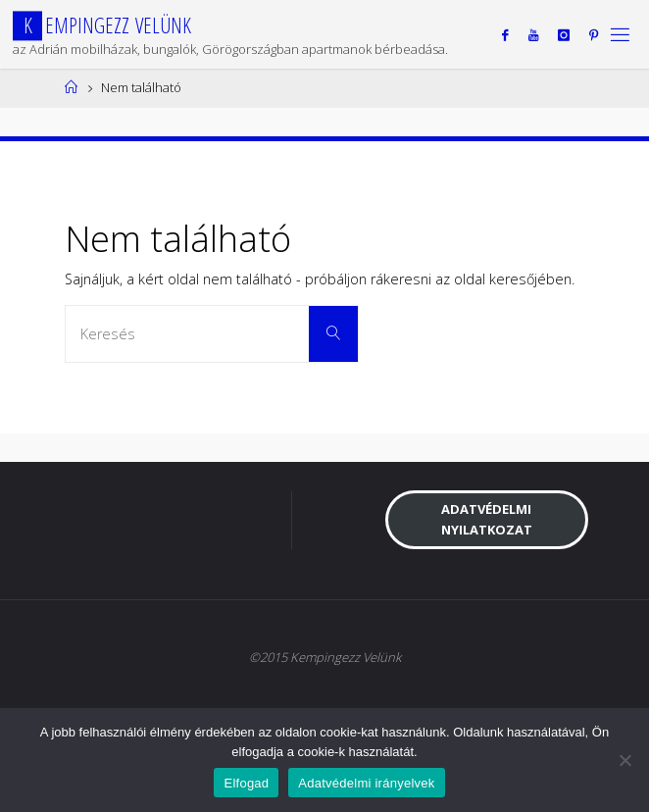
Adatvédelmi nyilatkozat (487, 519)
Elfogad (246, 783)
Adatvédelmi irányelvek (366, 783)
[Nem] (624, 760)
